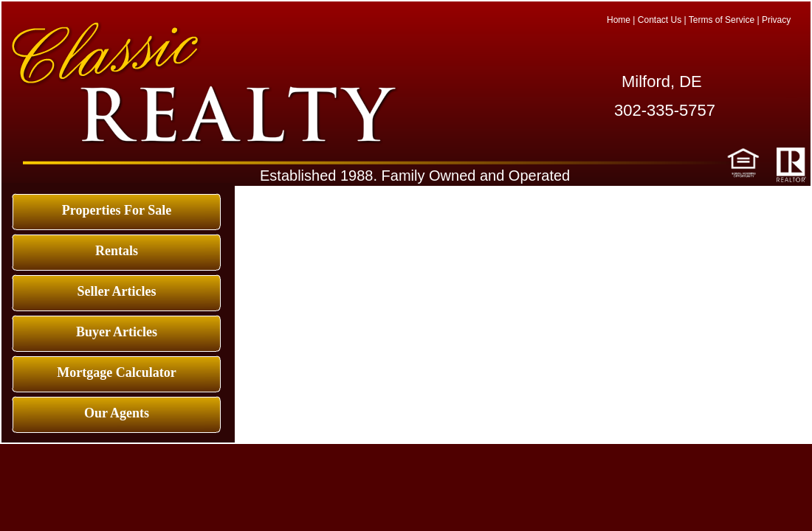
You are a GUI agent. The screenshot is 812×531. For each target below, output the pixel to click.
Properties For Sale (117, 210)
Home (619, 20)
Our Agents (117, 413)
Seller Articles (116, 291)
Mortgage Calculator (116, 372)
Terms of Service (722, 20)
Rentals (117, 251)
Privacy (776, 20)
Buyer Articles (117, 332)
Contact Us (660, 20)
